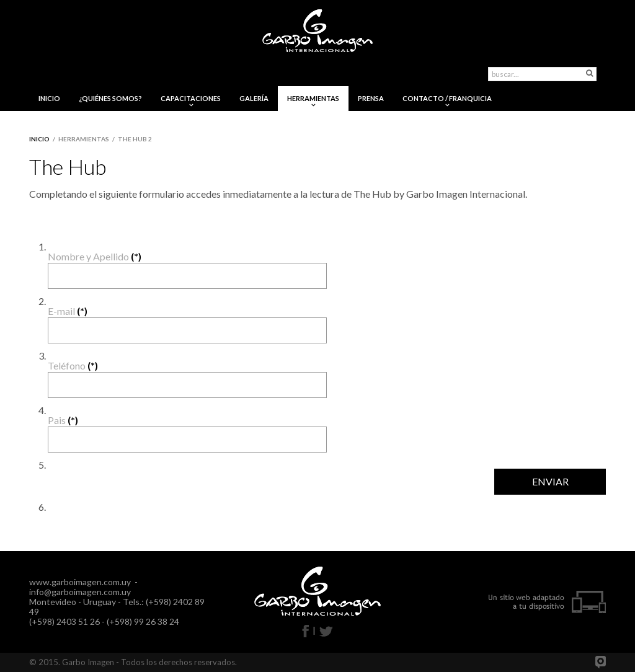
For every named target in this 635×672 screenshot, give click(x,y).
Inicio (39, 139)
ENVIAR (550, 481)
